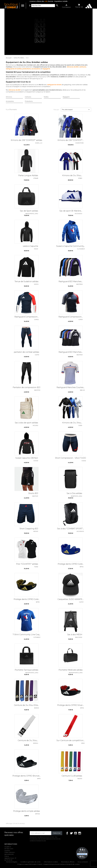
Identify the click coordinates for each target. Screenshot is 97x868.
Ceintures (28, 97)
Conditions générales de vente (31, 862)
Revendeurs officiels (68, 862)
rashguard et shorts (54, 85)
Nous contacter (83, 862)
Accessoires (10, 101)
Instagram (80, 833)
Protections (29, 101)
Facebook (67, 833)
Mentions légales (12, 862)
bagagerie (46, 69)
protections (27, 69)
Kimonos (9, 97)
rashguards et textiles (14, 69)
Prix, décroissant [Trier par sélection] (76, 110)
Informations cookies (51, 862)
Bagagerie (66, 97)
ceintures (83, 67)
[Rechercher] (43, 6)
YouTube (75, 833)
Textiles (46, 97)
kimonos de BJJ (73, 67)
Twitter (71, 833)
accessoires (36, 69)
